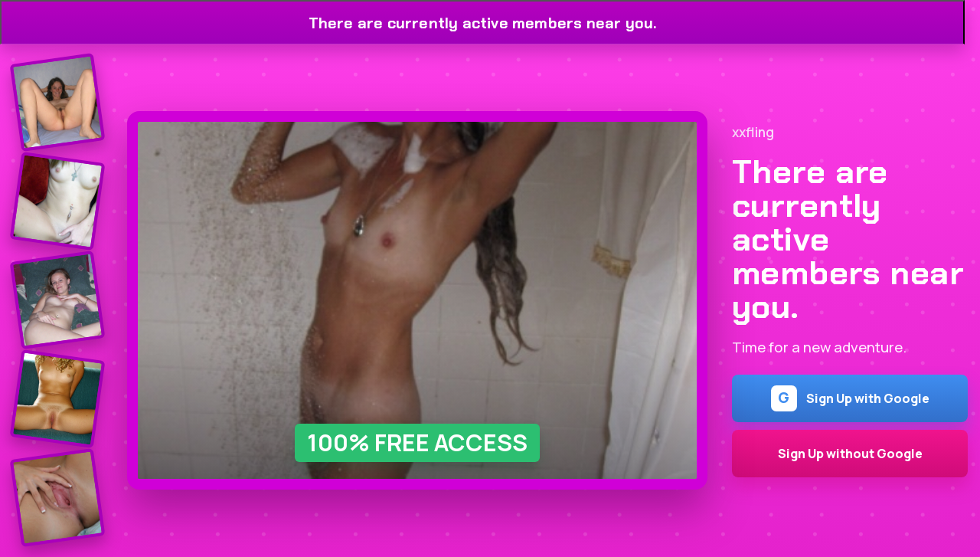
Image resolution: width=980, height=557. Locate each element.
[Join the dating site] (58, 102)
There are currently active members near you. (483, 23)
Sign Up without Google (850, 454)
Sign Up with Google (850, 398)
